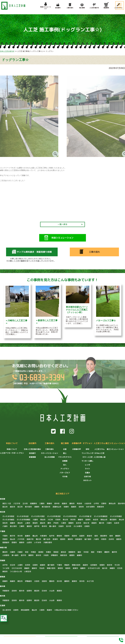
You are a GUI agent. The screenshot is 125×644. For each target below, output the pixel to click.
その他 (65, 476)
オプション (87, 443)
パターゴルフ (65, 473)
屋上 (65, 453)
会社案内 (58, 6)
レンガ (87, 465)
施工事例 (82, 6)
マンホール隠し (87, 461)
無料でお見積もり (23, 638)
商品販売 (106, 6)
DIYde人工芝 (99, 453)
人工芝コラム (100, 443)
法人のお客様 (50, 457)
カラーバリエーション (50, 453)
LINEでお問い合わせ (64, 638)
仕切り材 (87, 476)
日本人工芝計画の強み (32, 449)
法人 (65, 465)
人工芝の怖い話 (100, 457)
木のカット (87, 480)
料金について (12, 443)
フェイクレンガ (87, 453)
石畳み (87, 473)
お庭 (65, 449)
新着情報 (32, 457)
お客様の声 (77, 443)
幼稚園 (65, 461)
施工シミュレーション (115, 443)
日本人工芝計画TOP (7, 51)
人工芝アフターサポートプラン (12, 453)
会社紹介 (32, 453)
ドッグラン (65, 469)
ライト (87, 469)
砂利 (87, 449)
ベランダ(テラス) (65, 457)
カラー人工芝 (87, 457)
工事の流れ (70, 6)
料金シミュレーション (103, 638)
